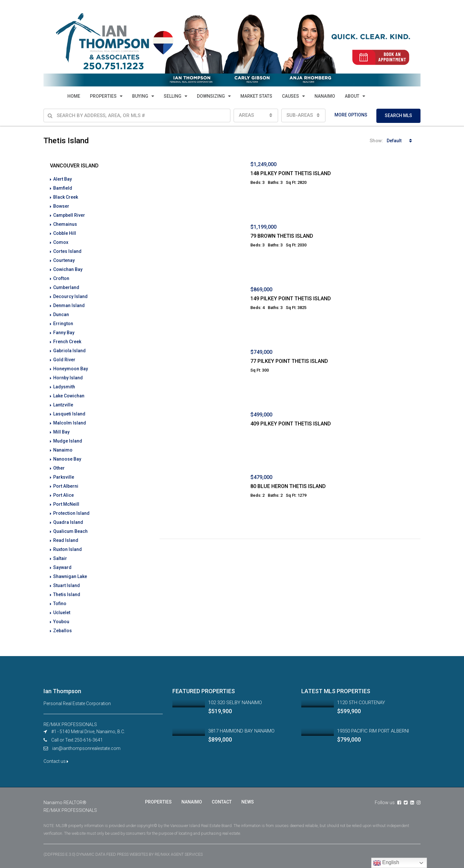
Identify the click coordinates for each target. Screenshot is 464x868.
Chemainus (65, 224)
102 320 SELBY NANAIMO (235, 703)
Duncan (61, 314)
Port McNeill (66, 504)
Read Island (66, 540)
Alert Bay (63, 179)
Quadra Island (68, 522)
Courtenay (64, 260)
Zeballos (63, 631)
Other (59, 468)
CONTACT (222, 802)
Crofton (61, 278)
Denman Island (69, 305)
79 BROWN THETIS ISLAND (282, 236)
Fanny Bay (64, 333)
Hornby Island (68, 378)
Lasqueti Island (69, 414)
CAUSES (290, 96)
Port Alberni (66, 486)
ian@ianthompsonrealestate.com (86, 748)
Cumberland (66, 287)
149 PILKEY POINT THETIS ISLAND (291, 299)
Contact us (56, 761)
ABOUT (352, 96)
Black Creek (66, 197)
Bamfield (63, 188)
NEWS (248, 802)
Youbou (61, 622)
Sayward (62, 567)
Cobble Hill (65, 233)
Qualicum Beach (70, 531)
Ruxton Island (68, 549)
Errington (63, 324)
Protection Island (71, 513)
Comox (61, 242)
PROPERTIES (103, 96)
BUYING (140, 96)
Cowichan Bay (68, 269)
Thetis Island (67, 594)
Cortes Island (67, 251)
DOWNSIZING (211, 96)
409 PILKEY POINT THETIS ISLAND (291, 424)
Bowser (61, 206)
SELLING (173, 96)
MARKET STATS (256, 96)
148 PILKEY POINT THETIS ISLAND (291, 173)
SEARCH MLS (398, 115)
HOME (74, 96)
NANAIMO (325, 96)
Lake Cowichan (69, 396)
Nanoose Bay (67, 459)
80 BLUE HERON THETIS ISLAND (288, 486)
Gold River (64, 360)
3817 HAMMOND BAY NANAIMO (241, 731)
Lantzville (63, 405)
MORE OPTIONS (351, 115)
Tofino (60, 604)
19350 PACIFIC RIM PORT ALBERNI (373, 731)
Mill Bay (61, 432)
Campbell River (69, 215)
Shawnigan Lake (70, 576)
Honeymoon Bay (71, 369)
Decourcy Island (70, 296)
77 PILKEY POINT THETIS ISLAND (289, 361)
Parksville (64, 477)
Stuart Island (67, 585)
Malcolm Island (70, 423)
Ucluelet (62, 613)
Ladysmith (64, 387)
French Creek (67, 342)
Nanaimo (63, 450)
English (386, 863)
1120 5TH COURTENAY (361, 703)
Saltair (60, 558)
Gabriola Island (69, 351)
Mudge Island (68, 441)
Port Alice (63, 495)
